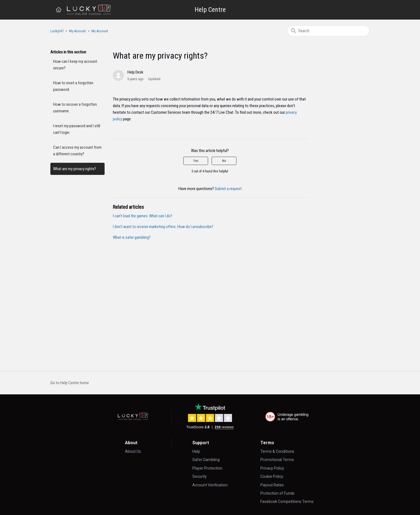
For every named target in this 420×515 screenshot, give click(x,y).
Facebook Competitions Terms (287, 502)
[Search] (328, 31)
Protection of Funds (277, 493)
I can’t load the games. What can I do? (143, 216)
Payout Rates (272, 485)
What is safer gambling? (132, 237)
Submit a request (228, 189)
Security (200, 476)
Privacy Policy (272, 468)
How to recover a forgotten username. (75, 108)
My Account (77, 31)
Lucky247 (57, 31)
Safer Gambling (206, 460)
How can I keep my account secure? (75, 65)
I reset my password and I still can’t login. (77, 129)
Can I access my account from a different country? (77, 151)
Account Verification (210, 485)
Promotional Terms (277, 460)
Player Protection (207, 468)
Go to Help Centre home (70, 383)
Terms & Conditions (277, 451)
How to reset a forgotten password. (73, 86)
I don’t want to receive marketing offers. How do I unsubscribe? (163, 227)
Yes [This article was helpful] (196, 161)
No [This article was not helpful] (224, 161)
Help (196, 451)
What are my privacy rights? (75, 169)
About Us (133, 451)
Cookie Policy (272, 476)
